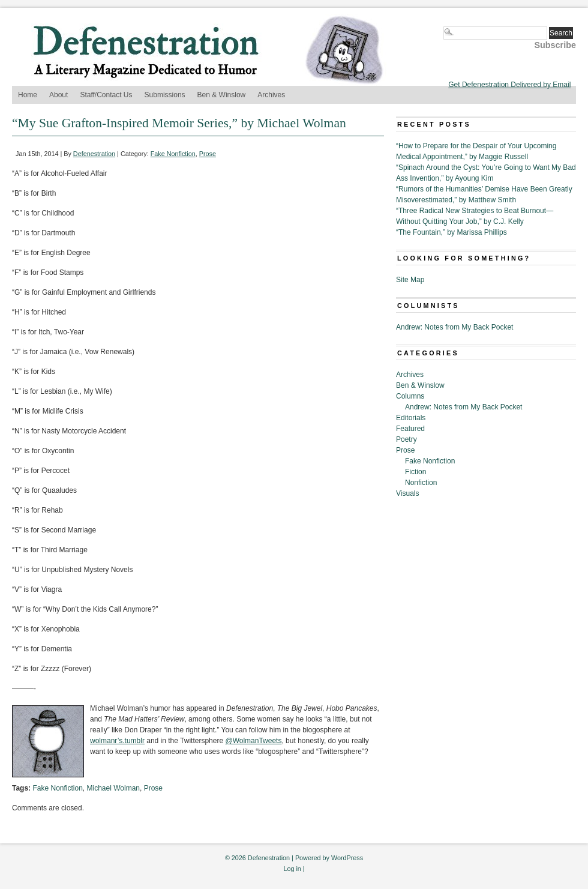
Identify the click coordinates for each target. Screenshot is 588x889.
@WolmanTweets (253, 741)
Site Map (410, 280)
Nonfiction (421, 483)
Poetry (406, 439)
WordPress (347, 858)
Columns (410, 396)
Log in (292, 869)
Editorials (411, 418)
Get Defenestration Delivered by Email (509, 85)
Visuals (407, 493)
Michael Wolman (113, 788)
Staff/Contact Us (106, 95)
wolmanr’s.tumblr (117, 741)
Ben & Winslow (222, 95)
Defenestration (94, 154)
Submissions (165, 95)
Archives (271, 95)
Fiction (415, 472)
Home (28, 95)
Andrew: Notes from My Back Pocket (454, 327)
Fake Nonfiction (173, 154)
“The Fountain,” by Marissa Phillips (451, 232)
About (58, 95)
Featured (410, 429)
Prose (208, 154)
